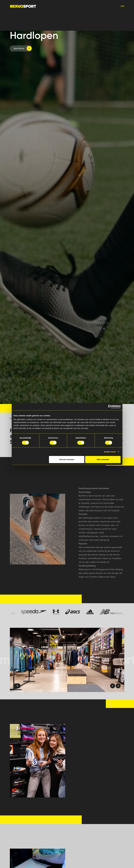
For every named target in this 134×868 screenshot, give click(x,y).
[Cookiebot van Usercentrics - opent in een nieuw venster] (110, 407)
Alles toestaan (103, 459)
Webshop (82, 6)
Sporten (50, 6)
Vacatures (110, 6)
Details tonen (110, 452)
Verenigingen (66, 6)
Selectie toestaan (67, 459)
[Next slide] (118, 686)
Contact (96, 6)
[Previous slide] (113, 686)
